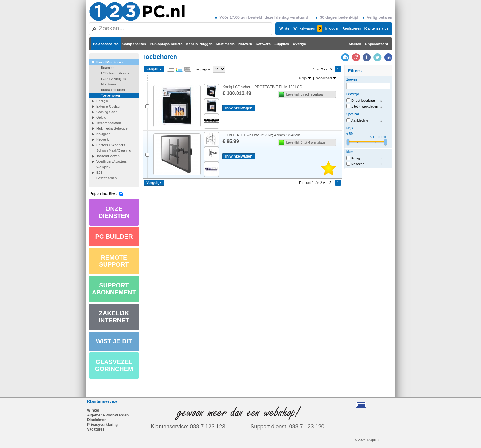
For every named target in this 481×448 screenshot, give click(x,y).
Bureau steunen (113, 90)
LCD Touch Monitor (115, 73)
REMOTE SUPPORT (114, 261)
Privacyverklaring (102, 425)
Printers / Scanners (111, 145)
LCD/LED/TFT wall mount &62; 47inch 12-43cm (261, 135)
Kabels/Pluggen (199, 44)
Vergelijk (154, 69)
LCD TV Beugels (114, 79)
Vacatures (96, 429)
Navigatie (103, 134)
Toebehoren (110, 95)
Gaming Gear (106, 112)
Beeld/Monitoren (110, 62)
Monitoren (108, 84)
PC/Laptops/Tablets (166, 44)
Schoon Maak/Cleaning (114, 150)
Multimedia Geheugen (113, 128)
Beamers (108, 68)
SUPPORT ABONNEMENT (114, 289)
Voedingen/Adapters (112, 161)
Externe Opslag (108, 106)
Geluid (101, 117)
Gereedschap (106, 178)
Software (263, 44)
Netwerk (245, 44)
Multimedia (225, 44)
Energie (102, 101)
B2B (100, 173)
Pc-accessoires (106, 44)
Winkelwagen (308, 28)
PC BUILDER (114, 237)
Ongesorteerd (377, 44)
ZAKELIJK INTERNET (114, 317)
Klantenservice (376, 28)
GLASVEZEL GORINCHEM (114, 365)
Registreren (352, 28)
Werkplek (103, 167)
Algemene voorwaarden (108, 415)
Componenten (134, 44)
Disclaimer (96, 420)
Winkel (285, 28)
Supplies (282, 44)
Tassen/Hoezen (108, 156)
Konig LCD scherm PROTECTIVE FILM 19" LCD (262, 87)
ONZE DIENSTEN (114, 212)
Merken (355, 44)
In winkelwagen (239, 108)
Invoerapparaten (109, 123)
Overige (299, 44)
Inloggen (333, 28)
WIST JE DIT (114, 341)
